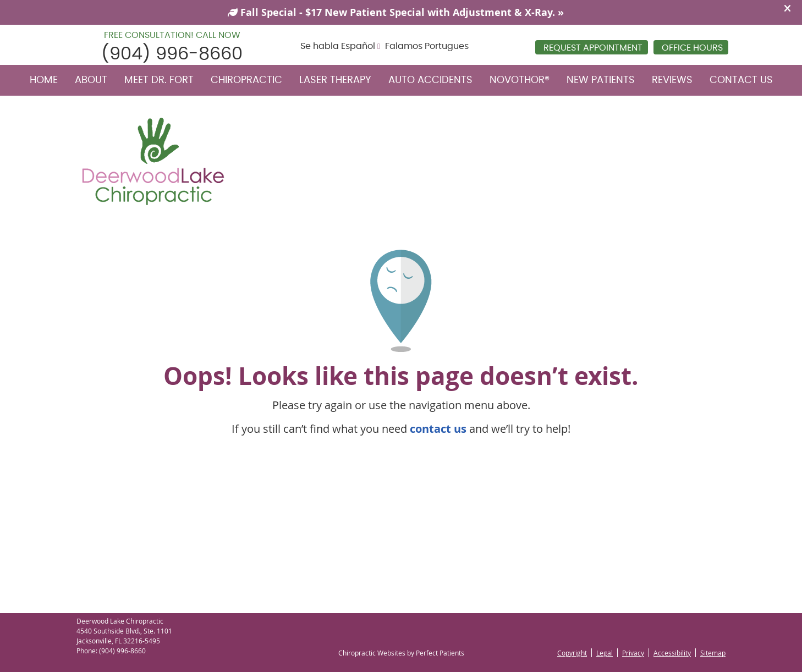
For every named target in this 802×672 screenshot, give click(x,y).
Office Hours (692, 48)
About (91, 80)
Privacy (633, 653)
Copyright (572, 653)
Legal (605, 653)
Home (44, 80)
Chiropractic (246, 80)
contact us (438, 429)
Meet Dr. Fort (159, 80)
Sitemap (713, 653)
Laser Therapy (335, 80)
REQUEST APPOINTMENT (593, 48)
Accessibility (672, 653)
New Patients (601, 80)
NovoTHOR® (520, 80)
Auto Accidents (430, 80)
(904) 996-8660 (172, 54)
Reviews (672, 80)
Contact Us (741, 80)
